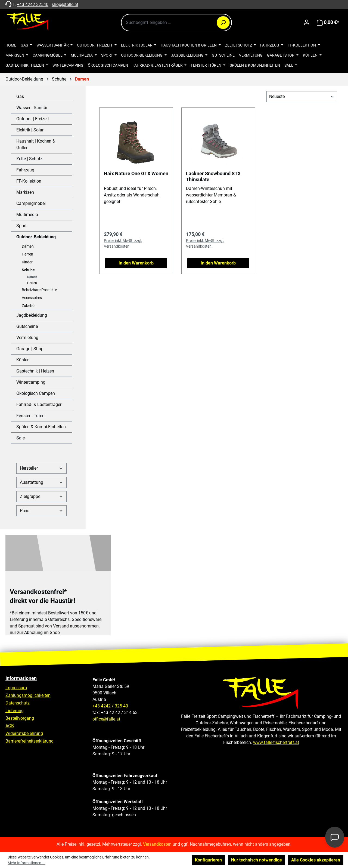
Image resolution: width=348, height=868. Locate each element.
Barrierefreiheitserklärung (29, 741)
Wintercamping (31, 382)
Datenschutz (18, 703)
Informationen (21, 678)
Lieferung (15, 711)
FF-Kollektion (29, 181)
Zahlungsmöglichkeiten (28, 695)
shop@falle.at (65, 4)
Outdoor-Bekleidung (36, 237)
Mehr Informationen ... (27, 863)
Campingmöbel (31, 203)
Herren (27, 254)
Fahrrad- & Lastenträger (39, 404)
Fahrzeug (25, 170)
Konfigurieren (208, 860)
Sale (21, 438)
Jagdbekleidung (32, 315)
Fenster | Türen (30, 416)
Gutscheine (27, 326)
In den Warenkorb (136, 263)
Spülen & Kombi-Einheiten (41, 427)
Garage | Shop (30, 349)
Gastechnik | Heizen (35, 371)
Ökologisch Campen (36, 393)
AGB (10, 726)
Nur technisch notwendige (257, 860)
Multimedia (27, 215)
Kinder (27, 262)
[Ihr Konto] (307, 22)
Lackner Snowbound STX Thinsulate (213, 176)
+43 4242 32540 (33, 4)
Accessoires (32, 298)
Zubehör (29, 306)
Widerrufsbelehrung (24, 733)
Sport (21, 226)
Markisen (25, 192)
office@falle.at (106, 719)
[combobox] (176, 23)
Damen (28, 246)
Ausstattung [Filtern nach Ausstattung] (41, 482)
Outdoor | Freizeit (33, 119)
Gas (20, 96)
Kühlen (23, 360)
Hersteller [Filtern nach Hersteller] (41, 468)
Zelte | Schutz (29, 159)
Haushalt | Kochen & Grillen (36, 144)
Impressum (16, 688)
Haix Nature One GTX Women (136, 173)
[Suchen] (223, 23)
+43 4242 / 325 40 (110, 706)
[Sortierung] (302, 97)
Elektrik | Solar (30, 130)
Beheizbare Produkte (39, 290)
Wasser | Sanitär (32, 108)
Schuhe (28, 270)
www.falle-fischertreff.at (276, 742)
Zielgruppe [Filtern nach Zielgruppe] (41, 496)
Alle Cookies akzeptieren (316, 860)
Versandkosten (157, 844)
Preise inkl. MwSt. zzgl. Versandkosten (123, 243)
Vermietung (27, 338)
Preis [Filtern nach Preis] (41, 511)
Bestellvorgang (20, 718)
